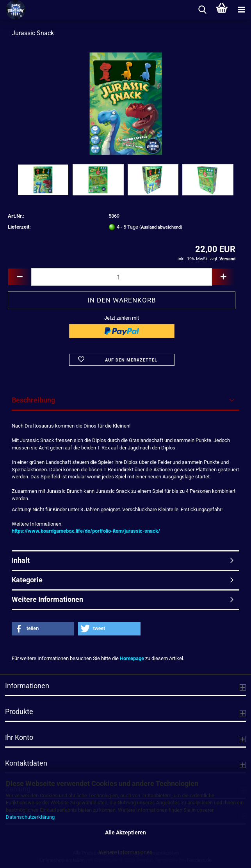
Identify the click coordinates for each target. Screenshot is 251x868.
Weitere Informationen (126, 852)
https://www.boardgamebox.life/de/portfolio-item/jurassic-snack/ (86, 531)
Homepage (132, 658)
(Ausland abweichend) (161, 227)
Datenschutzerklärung (30, 817)
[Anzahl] (122, 277)
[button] (20, 277)
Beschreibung (33, 400)
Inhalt (21, 560)
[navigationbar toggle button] (241, 10)
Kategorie (27, 580)
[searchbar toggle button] (202, 10)
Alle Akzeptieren (125, 832)
